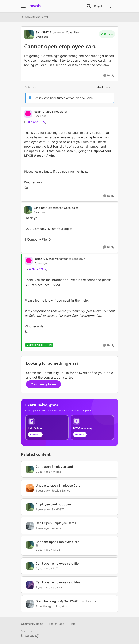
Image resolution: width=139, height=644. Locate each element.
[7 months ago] (44, 606)
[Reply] (109, 76)
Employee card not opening (56, 504)
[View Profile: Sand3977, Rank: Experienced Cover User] (29, 34)
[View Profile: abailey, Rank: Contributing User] (30, 585)
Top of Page (56, 624)
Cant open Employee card (54, 467)
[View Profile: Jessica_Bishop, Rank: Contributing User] (30, 488)
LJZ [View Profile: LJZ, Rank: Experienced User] (55, 568)
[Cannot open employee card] (50, 116)
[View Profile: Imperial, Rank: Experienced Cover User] (30, 526)
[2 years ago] (43, 472)
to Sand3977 (77, 259)
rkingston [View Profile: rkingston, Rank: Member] (61, 606)
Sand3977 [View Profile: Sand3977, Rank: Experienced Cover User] (42, 32)
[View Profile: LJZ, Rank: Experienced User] (30, 566)
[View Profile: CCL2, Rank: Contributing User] (30, 545)
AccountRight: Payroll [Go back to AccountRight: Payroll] (35, 17)
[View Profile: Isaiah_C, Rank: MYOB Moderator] (28, 114)
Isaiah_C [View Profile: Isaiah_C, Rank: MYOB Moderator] (39, 112)
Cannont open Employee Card (57, 542)
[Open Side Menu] (23, 6)
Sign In (112, 6)
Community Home (32, 624)
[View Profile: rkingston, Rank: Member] (30, 604)
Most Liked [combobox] (105, 87)
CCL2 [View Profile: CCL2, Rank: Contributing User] (56, 550)
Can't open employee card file (57, 563)
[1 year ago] (42, 490)
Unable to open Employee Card (58, 485)
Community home (44, 384)
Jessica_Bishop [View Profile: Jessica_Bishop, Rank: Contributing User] (61, 490)
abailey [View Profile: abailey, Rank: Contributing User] (58, 587)
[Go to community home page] (35, 6)
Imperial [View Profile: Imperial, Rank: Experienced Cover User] (56, 528)
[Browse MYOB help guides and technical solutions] (47, 428)
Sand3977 (38, 122)
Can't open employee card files (58, 582)
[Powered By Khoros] (70, 635)
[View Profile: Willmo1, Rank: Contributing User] (30, 469)
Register (99, 6)
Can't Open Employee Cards (56, 523)
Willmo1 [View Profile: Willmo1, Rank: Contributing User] (58, 472)
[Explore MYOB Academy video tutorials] (92, 428)
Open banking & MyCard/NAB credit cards (66, 601)
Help (73, 624)
